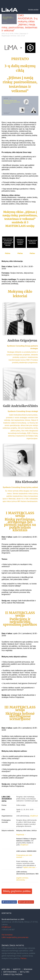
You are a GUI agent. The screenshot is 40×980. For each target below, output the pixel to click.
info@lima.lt (6, 927)
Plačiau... (24, 958)
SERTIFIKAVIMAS (10, 972)
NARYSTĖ (17, 969)
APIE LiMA (6, 969)
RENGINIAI (28, 969)
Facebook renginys (10, 902)
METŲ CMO (25, 972)
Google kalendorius (27, 902)
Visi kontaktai (7, 935)
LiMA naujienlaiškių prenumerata (15, 937)
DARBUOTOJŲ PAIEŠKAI (13, 974)
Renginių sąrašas (33, 9)
